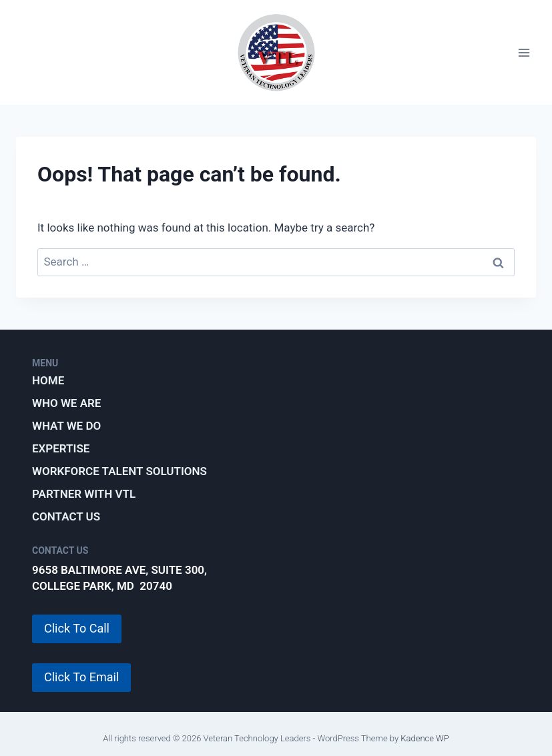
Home (48, 380)
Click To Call (77, 628)
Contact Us (66, 516)
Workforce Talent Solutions (119, 471)
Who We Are (66, 403)
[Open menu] (524, 52)
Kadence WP (425, 738)
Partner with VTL (84, 494)
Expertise (61, 448)
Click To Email (81, 677)
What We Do (66, 426)
